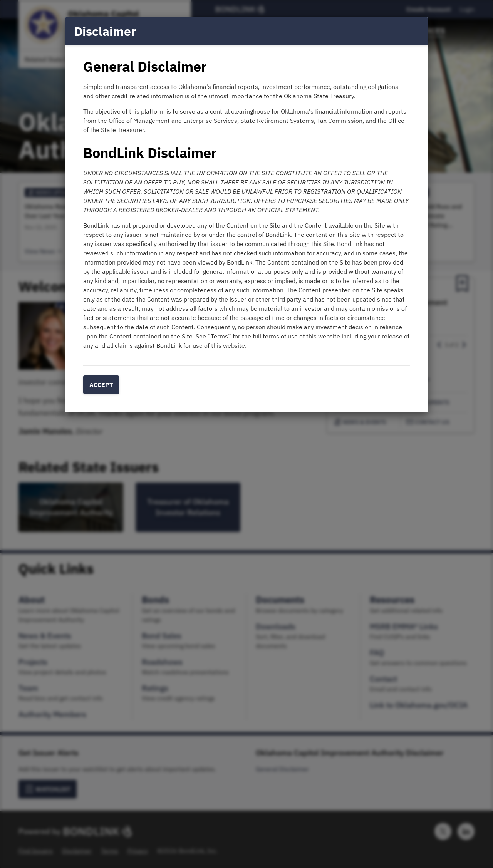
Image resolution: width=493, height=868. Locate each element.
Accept (101, 385)
